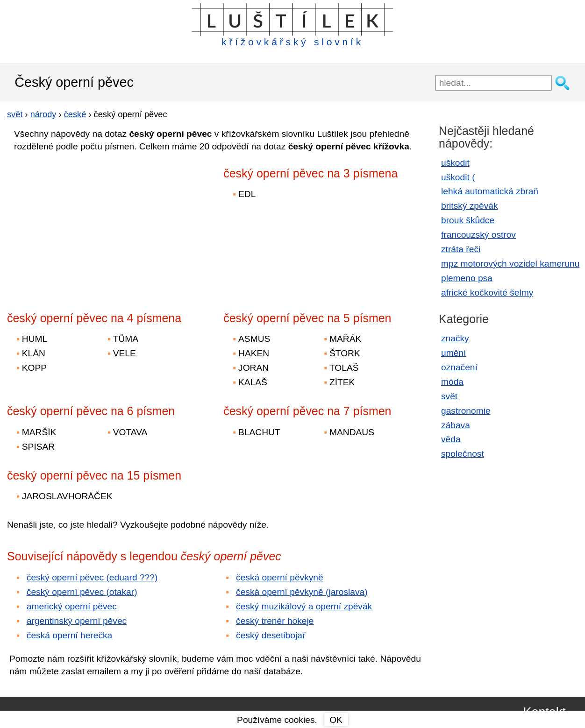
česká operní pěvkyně (280, 577)
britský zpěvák (470, 206)
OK (336, 720)
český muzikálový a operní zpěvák (304, 606)
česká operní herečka (69, 635)
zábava (456, 425)
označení (459, 367)
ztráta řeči (461, 249)
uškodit (455, 163)
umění (453, 353)
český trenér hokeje (275, 621)
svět (449, 396)
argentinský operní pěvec (77, 621)
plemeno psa (467, 278)
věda (451, 439)
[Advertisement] (89, 226)
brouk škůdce (468, 220)
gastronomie (466, 411)
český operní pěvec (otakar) (82, 592)
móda (452, 382)
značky (455, 338)
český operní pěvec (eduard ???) (92, 577)
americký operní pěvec (72, 606)
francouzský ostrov (478, 235)
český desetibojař (271, 635)
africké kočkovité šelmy (487, 293)
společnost (463, 454)
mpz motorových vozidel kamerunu (510, 264)
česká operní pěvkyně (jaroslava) (302, 592)
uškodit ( (458, 177)
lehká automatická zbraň (490, 191)
